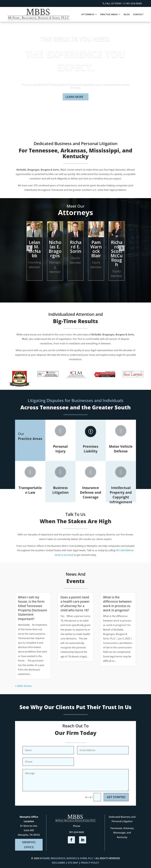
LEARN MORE (74, 97)
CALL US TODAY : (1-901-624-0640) (124, 3)
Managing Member (55, 267)
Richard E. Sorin (76, 247)
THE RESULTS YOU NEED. (76, 39)
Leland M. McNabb (35, 249)
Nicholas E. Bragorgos (55, 249)
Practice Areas (109, 14)
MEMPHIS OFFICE (29, 845)
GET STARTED (116, 797)
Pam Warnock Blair (96, 249)
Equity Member (76, 260)
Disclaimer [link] (58, 863)
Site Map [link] (73, 863)
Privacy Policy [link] (90, 863)
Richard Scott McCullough (117, 253)
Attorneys (88, 14)
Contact (138, 14)
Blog (127, 14)
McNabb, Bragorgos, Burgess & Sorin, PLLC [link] (67, 858)
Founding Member (35, 265)
